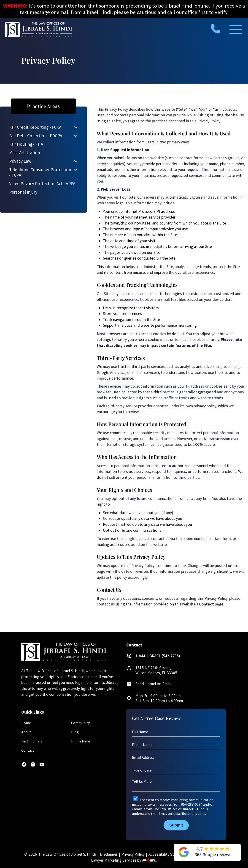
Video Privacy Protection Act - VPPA (42, 183)
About (26, 732)
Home (26, 723)
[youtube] (42, 766)
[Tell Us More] (176, 785)
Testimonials (32, 741)
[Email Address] (176, 758)
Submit (176, 825)
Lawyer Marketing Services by (124, 860)
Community (80, 723)
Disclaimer (109, 854)
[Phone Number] (176, 745)
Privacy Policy (133, 854)
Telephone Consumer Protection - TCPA (40, 172)
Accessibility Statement (168, 854)
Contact (28, 750)
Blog (75, 732)
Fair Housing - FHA (26, 144)
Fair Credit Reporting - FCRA (35, 127)
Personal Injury (23, 192)
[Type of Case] (176, 770)
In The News (81, 741)
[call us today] (215, 28)
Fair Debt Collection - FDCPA (36, 136)
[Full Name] (176, 732)
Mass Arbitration (25, 153)
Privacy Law (20, 161)
